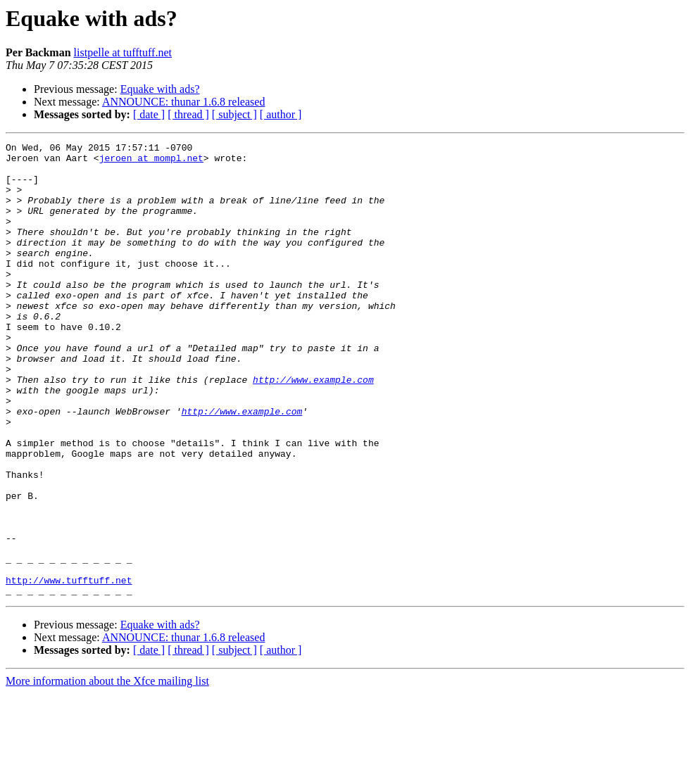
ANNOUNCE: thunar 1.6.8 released (184, 102)
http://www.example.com (313, 428)
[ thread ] (188, 114)
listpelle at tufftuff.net (123, 52)
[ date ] (149, 114)
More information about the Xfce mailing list (107, 772)
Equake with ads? (160, 89)
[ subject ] (234, 114)
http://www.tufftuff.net (69, 669)
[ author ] (281, 114)
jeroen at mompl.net (151, 162)
